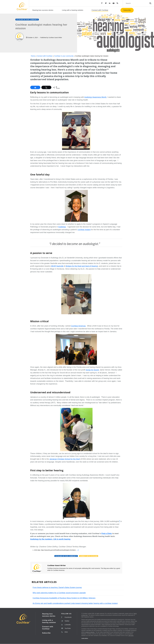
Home (33, 56)
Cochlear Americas (78, 326)
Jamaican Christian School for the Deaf (65, 459)
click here (131, 636)
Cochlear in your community (64, 56)
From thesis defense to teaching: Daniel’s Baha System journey (57, 587)
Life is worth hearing (62, 539)
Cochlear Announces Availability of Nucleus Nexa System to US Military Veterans (64, 598)
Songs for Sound (92, 370)
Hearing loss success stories (43, 10)
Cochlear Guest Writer (55, 38)
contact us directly (90, 632)
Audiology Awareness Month (95, 97)
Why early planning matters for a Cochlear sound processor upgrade (59, 593)
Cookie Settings (85, 638)
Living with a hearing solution (73, 10)
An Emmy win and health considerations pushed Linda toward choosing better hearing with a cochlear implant (75, 603)
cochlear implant (84, 230)
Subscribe (127, 10)
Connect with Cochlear (100, 10)
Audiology (62, 227)
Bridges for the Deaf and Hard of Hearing (82, 266)
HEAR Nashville (57, 266)
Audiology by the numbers (41, 539)
